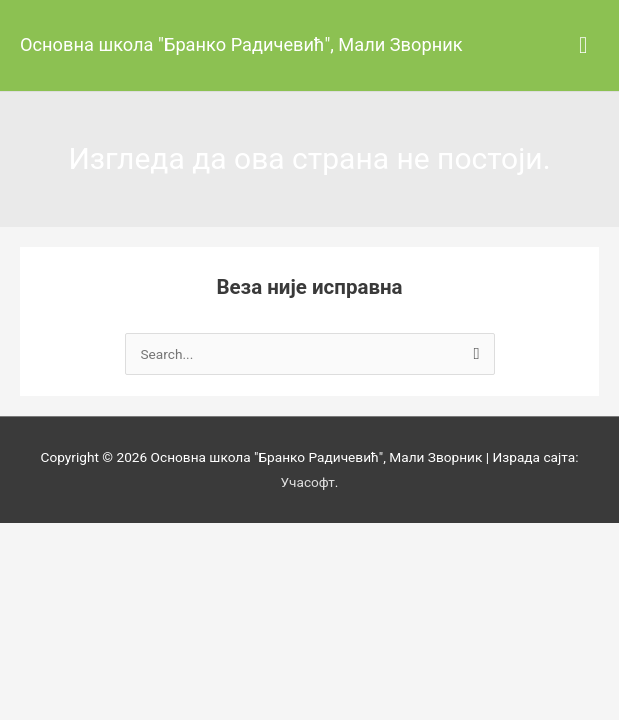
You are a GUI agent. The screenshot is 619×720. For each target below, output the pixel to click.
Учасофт (308, 482)
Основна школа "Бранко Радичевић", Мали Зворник (241, 44)
